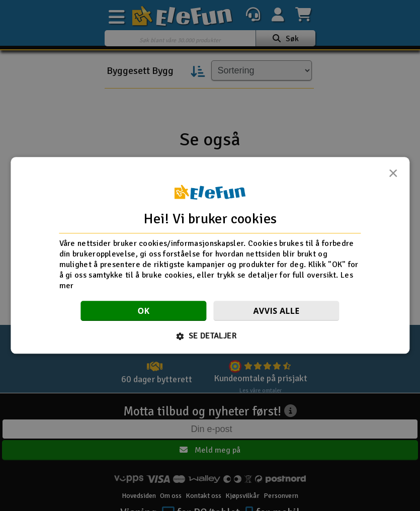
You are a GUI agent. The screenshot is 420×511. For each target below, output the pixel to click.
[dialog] (210, 255)
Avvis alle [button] (276, 311)
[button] (210, 336)
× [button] (393, 176)
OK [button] (143, 311)
